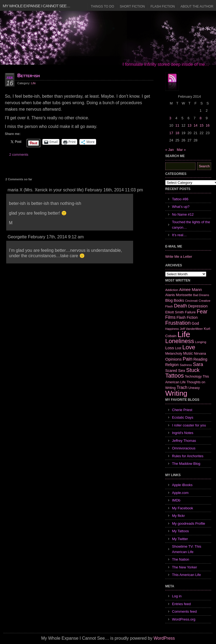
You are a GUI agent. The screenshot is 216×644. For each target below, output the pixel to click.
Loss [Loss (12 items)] (170, 348)
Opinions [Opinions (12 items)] (173, 359)
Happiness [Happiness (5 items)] (172, 329)
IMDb (176, 500)
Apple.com (180, 493)
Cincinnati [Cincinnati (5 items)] (191, 301)
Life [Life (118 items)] (184, 334)
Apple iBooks (182, 485)
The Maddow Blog (186, 464)
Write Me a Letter (179, 257)
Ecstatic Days (183, 417)
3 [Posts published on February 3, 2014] (170, 118)
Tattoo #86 (180, 199)
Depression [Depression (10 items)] (198, 306)
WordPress (164, 638)
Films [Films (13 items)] (170, 317)
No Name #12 (183, 214)
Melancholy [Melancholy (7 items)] (174, 354)
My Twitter (180, 539)
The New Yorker (185, 567)
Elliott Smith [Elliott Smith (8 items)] (175, 312)
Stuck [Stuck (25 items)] (193, 370)
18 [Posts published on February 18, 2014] (177, 133)
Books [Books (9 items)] (179, 300)
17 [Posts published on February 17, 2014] (171, 133)
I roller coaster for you (189, 425)
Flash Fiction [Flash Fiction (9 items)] (187, 317)
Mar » (181, 150)
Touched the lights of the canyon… (191, 225)
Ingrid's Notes (183, 433)
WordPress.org (184, 619)
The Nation (181, 559)
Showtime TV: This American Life (187, 549)
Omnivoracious (184, 448)
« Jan (170, 150)
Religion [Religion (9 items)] (172, 365)
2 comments (19, 155)
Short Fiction (132, 6)
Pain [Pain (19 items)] (187, 359)
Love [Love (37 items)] (189, 347)
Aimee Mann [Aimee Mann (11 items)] (191, 289)
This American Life (186, 575)
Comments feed (184, 611)
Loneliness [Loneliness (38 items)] (180, 341)
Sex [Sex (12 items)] (182, 370)
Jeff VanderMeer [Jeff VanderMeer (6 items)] (191, 329)
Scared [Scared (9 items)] (171, 371)
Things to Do (102, 6)
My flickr (178, 516)
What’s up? (181, 207)
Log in (177, 596)
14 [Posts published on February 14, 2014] (195, 125)
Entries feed (181, 604)
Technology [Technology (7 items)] (193, 377)
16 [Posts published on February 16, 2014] (208, 125)
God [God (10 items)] (195, 323)
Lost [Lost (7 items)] (178, 348)
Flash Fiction (163, 6)
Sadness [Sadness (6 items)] (186, 365)
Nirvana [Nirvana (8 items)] (200, 353)
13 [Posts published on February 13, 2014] (189, 125)
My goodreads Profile (189, 523)
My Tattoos (180, 531)
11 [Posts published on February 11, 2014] (177, 125)
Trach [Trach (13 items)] (182, 387)
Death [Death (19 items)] (180, 306)
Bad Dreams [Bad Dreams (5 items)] (201, 295)
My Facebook (183, 508)
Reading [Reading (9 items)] (200, 359)
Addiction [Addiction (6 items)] (172, 290)
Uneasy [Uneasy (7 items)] (194, 388)
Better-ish (28, 76)
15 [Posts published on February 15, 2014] (201, 125)
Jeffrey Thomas (184, 441)
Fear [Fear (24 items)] (202, 311)
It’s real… (179, 235)
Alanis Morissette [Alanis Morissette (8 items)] (179, 295)
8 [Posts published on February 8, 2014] (200, 118)
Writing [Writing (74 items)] (176, 393)
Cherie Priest (182, 410)
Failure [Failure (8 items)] (190, 312)
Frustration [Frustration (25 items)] (178, 323)
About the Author (197, 6)
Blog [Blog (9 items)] (169, 300)
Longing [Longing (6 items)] (201, 342)
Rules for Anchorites (188, 456)
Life (33, 83)
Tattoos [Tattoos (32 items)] (175, 376)
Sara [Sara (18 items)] (198, 364)
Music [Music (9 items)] (188, 353)
